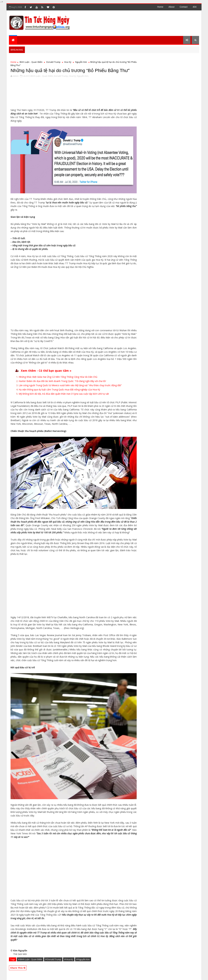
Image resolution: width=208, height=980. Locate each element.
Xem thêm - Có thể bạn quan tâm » (46, 371)
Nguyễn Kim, (83, 76)
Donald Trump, (61, 76)
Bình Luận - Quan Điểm (31, 62)
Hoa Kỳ (68, 62)
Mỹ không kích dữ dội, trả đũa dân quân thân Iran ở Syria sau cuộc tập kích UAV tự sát (64, 394)
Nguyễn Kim (81, 62)
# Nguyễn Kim (83, 959)
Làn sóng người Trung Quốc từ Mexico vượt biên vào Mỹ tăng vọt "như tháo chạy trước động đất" (70, 385)
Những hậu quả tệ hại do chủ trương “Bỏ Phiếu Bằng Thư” (70, 70)
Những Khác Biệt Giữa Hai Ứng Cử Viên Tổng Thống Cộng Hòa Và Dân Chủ (58, 377)
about (172, 7)
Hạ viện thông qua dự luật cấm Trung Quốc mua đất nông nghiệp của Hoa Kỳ (59, 390)
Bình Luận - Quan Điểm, (42, 76)
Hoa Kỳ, (73, 76)
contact (183, 7)
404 (195, 7)
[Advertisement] (140, 23)
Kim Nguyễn (20, 950)
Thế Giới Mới (20, 954)
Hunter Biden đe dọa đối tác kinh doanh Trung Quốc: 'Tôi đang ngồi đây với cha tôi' (62, 381)
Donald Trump (53, 62)
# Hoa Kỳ (69, 959)
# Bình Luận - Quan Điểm (30, 959)
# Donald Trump (53, 959)
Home (160, 7)
